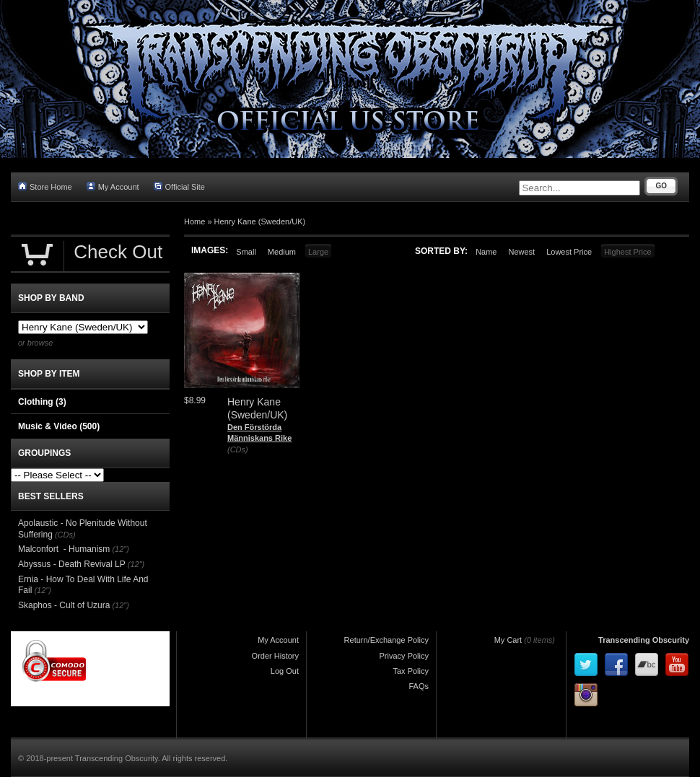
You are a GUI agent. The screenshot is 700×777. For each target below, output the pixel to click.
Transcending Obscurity (644, 640)
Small (246, 252)
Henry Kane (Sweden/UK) (260, 221)
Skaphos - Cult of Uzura (64, 605)
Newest (521, 252)
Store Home (45, 186)
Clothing (42, 402)
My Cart (508, 640)
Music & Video (59, 426)
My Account (113, 186)
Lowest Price (569, 252)
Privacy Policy (404, 656)
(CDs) (238, 449)
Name (486, 252)
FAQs (419, 686)
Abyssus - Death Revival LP (72, 564)
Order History (275, 656)
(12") (120, 549)
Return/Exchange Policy (386, 640)
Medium (282, 252)
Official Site (179, 186)
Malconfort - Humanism (64, 549)
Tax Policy (411, 671)
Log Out (285, 671)
